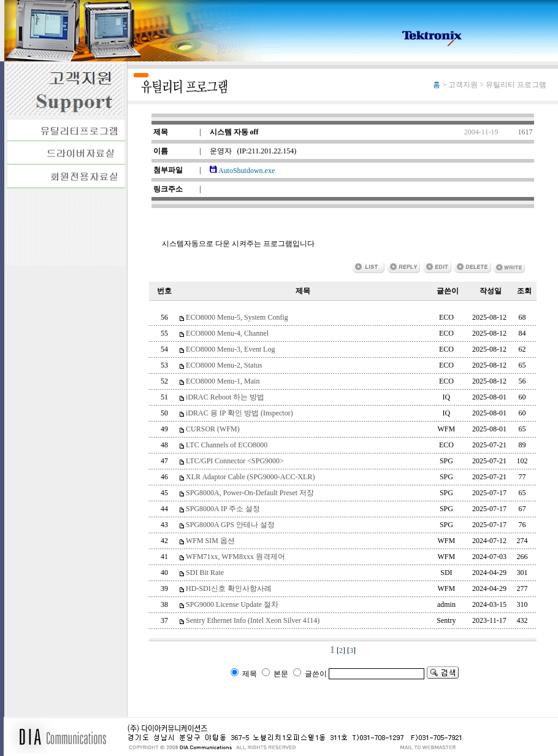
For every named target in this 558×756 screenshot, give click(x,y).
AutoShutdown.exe (243, 171)
